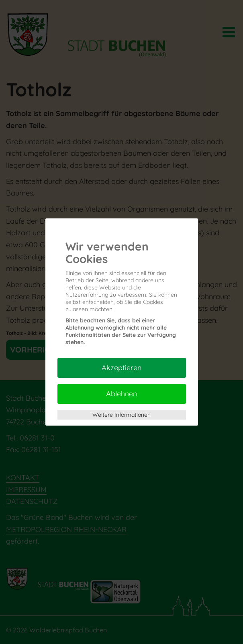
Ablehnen (121, 394)
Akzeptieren (121, 368)
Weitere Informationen (121, 415)
